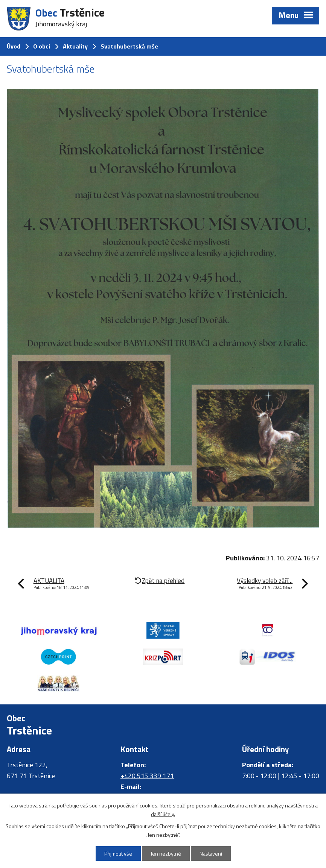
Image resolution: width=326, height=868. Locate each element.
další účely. (163, 814)
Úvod (14, 46)
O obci (42, 46)
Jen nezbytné (166, 854)
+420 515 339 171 (147, 776)
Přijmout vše (118, 854)
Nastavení (211, 854)
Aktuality (75, 46)
